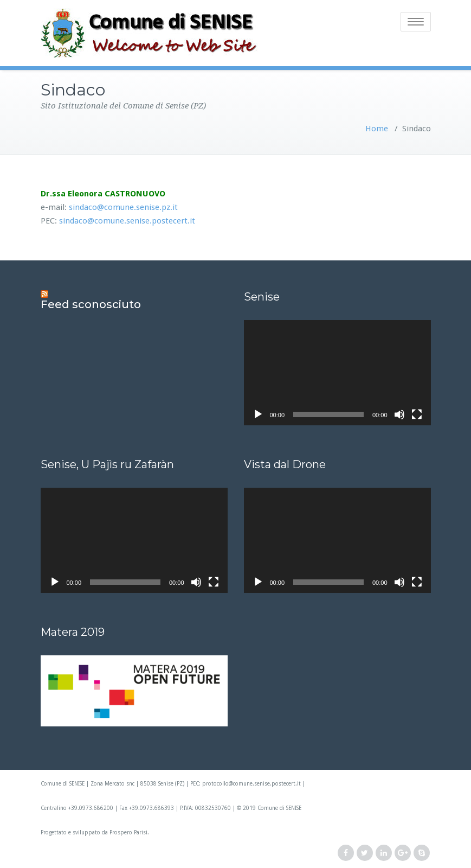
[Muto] (399, 414)
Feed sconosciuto (91, 304)
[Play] (258, 414)
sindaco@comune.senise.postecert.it (127, 221)
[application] (337, 373)
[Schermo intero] (417, 414)
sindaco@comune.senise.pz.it (123, 207)
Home (377, 129)
